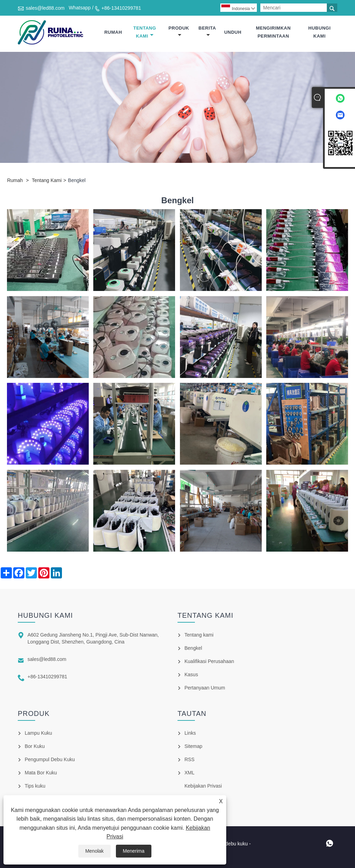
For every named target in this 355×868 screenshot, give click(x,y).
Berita (207, 31)
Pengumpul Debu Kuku (50, 759)
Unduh (233, 32)
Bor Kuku (35, 746)
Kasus (191, 674)
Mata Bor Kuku (41, 773)
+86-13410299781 (121, 8)
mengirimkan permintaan (273, 32)
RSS (190, 759)
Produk (179, 31)
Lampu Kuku (38, 733)
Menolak (94, 851)
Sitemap (193, 746)
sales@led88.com (45, 8)
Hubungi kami (319, 32)
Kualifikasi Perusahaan (209, 661)
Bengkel (193, 648)
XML (190, 773)
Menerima (134, 851)
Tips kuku (35, 786)
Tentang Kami (145, 32)
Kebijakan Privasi (203, 786)
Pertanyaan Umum (205, 688)
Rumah (113, 32)
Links (190, 733)
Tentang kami (199, 635)
